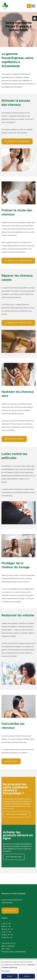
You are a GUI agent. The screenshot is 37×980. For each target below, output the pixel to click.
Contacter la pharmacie (17, 815)
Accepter (27, 976)
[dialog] (18, 970)
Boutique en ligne (14, 857)
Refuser (10, 976)
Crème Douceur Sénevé (14, 440)
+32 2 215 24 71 (10, 911)
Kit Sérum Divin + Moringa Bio (17, 142)
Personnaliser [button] (6, 971)
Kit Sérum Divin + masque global (18, 261)
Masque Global (11, 762)
